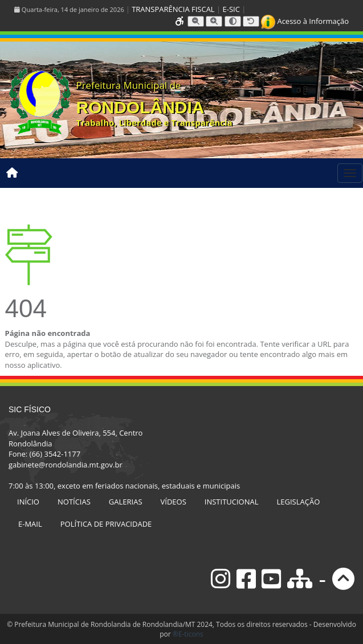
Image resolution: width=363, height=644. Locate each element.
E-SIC (231, 9)
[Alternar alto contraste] (233, 21)
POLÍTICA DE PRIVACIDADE (106, 524)
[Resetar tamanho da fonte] (251, 21)
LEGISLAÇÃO (299, 502)
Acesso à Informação (305, 21)
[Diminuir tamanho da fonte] (196, 21)
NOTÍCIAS (74, 502)
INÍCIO (28, 502)
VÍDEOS (174, 502)
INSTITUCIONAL (232, 502)
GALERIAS (126, 502)
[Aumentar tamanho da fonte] (214, 21)
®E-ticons (188, 634)
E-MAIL (30, 524)
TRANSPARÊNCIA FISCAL (173, 9)
